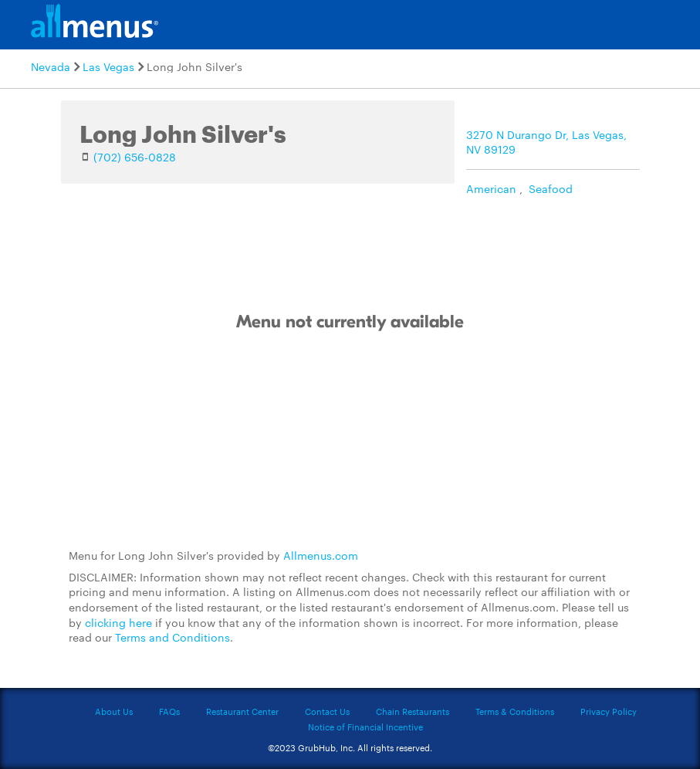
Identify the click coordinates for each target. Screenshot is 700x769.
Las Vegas (108, 66)
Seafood (551, 188)
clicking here (118, 622)
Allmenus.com (321, 555)
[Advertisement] (350, 441)
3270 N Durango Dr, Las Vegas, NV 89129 (546, 142)
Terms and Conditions (172, 637)
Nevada (51, 66)
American (491, 188)
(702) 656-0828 (135, 157)
